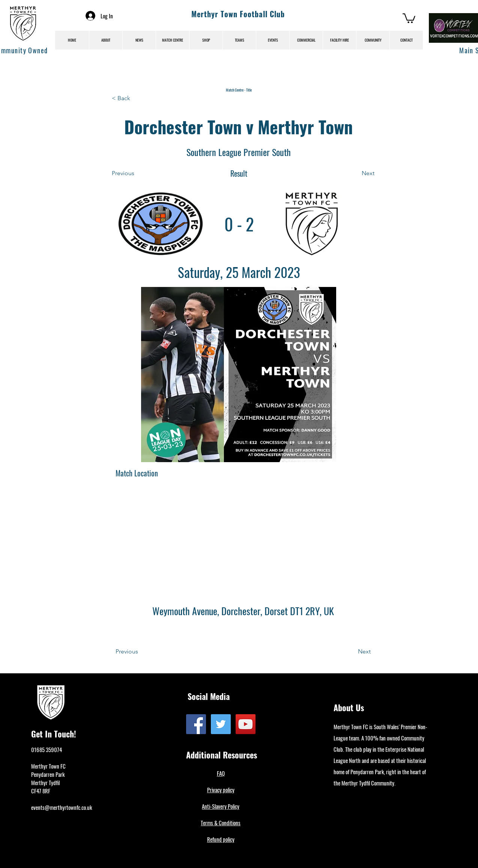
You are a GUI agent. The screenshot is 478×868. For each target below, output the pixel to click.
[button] (409, 18)
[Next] (356, 173)
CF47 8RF (41, 791)
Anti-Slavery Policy (221, 806)
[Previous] (137, 173)
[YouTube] (246, 724)
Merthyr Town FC (48, 766)
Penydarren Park (48, 774)
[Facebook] (196, 724)
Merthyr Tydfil (45, 782)
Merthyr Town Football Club (238, 14)
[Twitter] (221, 724)
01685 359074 (47, 749)
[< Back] (137, 98)
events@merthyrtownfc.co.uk (62, 807)
